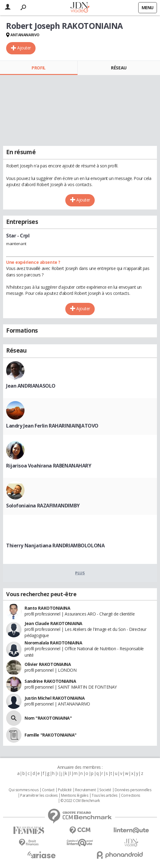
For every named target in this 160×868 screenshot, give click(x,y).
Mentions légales (74, 796)
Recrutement (85, 790)
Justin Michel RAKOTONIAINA (55, 698)
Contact (48, 790)
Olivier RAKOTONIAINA (48, 664)
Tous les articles (105, 796)
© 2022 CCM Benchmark (80, 801)
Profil (38, 68)
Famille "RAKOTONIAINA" (51, 735)
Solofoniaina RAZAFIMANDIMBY (43, 506)
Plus (80, 573)
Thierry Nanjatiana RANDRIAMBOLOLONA (55, 545)
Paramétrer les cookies (39, 796)
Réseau (119, 68)
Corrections (131, 796)
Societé (105, 790)
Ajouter (24, 48)
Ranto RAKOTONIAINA (47, 608)
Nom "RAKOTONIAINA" (48, 718)
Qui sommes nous (23, 790)
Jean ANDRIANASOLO (31, 386)
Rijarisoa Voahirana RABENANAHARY (49, 466)
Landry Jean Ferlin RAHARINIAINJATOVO (52, 426)
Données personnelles (133, 790)
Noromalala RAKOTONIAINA (53, 643)
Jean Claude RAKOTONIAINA (53, 623)
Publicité (65, 790)
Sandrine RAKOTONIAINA (50, 681)
